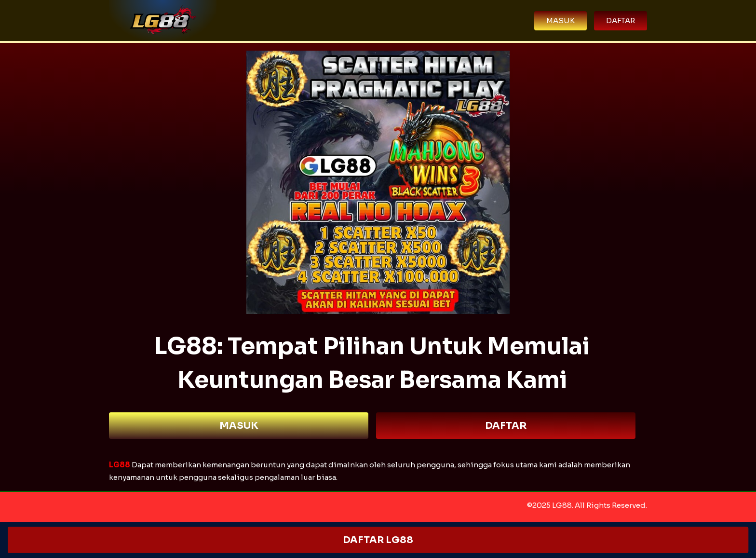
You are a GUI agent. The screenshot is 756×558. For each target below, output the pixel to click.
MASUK (239, 426)
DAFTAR (506, 426)
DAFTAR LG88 (378, 540)
